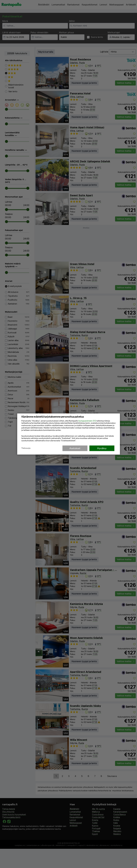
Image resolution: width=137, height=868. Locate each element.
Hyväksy (102, 448)
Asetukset (75, 448)
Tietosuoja (26, 448)
